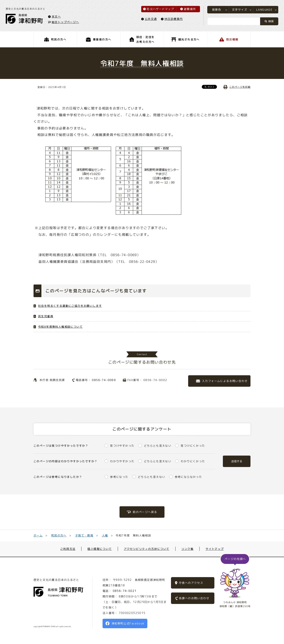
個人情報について (99, 549)
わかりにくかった (193, 461)
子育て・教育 (84, 535)
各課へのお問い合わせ (194, 598)
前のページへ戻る (145, 512)
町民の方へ (59, 535)
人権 (105, 535)
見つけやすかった (122, 446)
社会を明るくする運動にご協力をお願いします (70, 306)
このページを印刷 (240, 87)
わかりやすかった (122, 461)
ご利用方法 (68, 549)
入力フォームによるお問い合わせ (225, 381)
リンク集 (188, 549)
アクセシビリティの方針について (147, 549)
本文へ (56, 16)
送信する (237, 461)
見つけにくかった (193, 446)
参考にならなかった (188, 477)
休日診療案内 (173, 19)
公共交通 (151, 19)
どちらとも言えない (158, 446)
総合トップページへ (66, 22)
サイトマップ (215, 549)
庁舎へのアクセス (191, 583)
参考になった (119, 477)
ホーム (38, 535)
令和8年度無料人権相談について (60, 327)
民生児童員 (46, 316)
